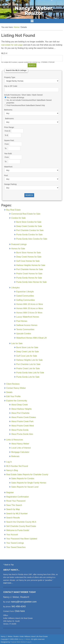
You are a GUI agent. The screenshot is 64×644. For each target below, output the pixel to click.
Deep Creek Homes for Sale (29, 257)
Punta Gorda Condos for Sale (29, 235)
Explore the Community (17, 401)
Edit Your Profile (13, 396)
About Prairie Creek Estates (24, 417)
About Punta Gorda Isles (22, 434)
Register (10, 493)
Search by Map (13, 509)
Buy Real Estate (13, 210)
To (6, 148)
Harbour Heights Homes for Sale (31, 265)
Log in (29, 642)
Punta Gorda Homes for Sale (29, 278)
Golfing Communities (26, 300)
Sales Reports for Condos (23, 478)
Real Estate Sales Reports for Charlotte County (27, 474)
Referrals (15, 456)
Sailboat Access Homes (27, 325)
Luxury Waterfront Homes (28, 317)
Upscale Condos (24, 334)
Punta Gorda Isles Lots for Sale (30, 373)
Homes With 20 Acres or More (30, 308)
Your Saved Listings (15, 543)
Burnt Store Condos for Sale (29, 222)
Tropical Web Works (18, 642)
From (7, 144)
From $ (8, 131)
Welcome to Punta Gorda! (18, 530)
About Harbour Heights (21, 409)
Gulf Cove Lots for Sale (27, 356)
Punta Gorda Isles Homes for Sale (31, 282)
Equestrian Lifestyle (25, 292)
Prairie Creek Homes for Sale (29, 274)
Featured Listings (19, 244)
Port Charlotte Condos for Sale (30, 230)
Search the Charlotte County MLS (21, 522)
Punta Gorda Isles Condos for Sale (32, 239)
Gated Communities (25, 296)
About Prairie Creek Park (22, 421)
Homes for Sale (18, 249)
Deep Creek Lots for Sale (27, 352)
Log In (9, 462)
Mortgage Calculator (20, 452)
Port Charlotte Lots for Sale (28, 364)
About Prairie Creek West (22, 426)
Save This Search (14, 505)
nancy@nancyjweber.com (24, 602)
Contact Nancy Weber (16, 388)
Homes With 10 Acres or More (30, 304)
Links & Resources (15, 440)
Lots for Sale (17, 343)
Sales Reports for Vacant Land (25, 487)
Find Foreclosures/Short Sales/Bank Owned (26, 105)
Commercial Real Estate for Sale (26, 214)
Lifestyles (15, 288)
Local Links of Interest (21, 448)
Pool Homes (22, 321)
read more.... (8, 583)
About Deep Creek (19, 405)
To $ (6, 135)
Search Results (13, 518)
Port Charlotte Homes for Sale (30, 269)
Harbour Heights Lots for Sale (29, 360)
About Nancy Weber (20, 444)
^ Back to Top (8, 565)
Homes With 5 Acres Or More (29, 313)
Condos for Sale (18, 218)
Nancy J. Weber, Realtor (34, 11)
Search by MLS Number (17, 514)
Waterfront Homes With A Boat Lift (31, 338)
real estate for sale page (12, 45)
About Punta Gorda (20, 430)
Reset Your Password (16, 501)
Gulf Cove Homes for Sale (28, 261)
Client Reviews (13, 384)
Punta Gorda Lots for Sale (28, 377)
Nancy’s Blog (12, 470)
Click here (20, 611)
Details (9, 392)
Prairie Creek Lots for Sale (28, 368)
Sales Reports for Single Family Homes (29, 483)
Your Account (12, 535)
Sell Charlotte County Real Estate (21, 526)
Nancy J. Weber (24, 639)
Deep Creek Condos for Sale (29, 226)
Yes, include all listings (15, 97)
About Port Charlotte (20, 413)
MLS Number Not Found (17, 466)
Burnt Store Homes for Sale (28, 253)
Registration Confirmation (18, 497)
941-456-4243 (19, 606)
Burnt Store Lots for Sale (27, 347)
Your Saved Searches (16, 547)
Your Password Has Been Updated (22, 539)
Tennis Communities (25, 329)
